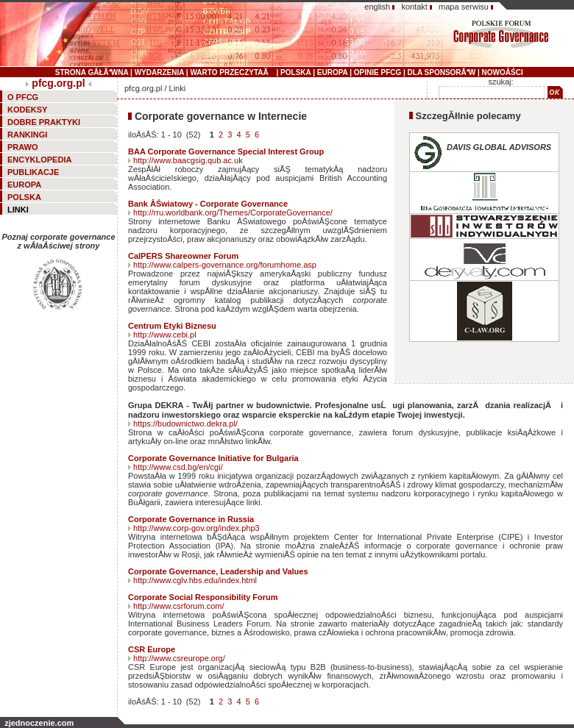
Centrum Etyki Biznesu (172, 326)
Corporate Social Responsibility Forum (203, 597)
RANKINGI (27, 135)
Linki (178, 88)
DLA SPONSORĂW (442, 72)
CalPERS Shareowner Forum (183, 256)
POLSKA (295, 72)
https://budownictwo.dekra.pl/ (185, 424)
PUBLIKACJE (33, 172)
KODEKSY (27, 110)
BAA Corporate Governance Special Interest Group (226, 151)
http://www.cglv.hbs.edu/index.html (195, 580)
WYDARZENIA (159, 72)
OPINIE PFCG (378, 72)
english (377, 7)
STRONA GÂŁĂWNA (92, 72)
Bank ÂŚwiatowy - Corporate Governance (208, 204)
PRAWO (23, 147)
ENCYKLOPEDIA (39, 160)
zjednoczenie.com (39, 723)
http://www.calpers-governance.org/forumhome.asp (225, 265)
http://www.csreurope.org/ (179, 658)
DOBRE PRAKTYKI (44, 122)
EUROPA (333, 72)
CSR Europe (152, 649)
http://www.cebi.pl (165, 335)
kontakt (414, 7)
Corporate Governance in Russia (191, 519)
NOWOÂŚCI (503, 72)
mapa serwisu (464, 7)
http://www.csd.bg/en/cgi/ (178, 467)
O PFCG (23, 97)
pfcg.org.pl (58, 83)
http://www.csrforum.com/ (178, 606)
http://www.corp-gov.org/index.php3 (196, 528)
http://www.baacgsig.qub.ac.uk (188, 160)
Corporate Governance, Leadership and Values (218, 571)
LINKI (18, 210)
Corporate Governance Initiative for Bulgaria (213, 458)
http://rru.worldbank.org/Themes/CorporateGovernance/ (233, 213)
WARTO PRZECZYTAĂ (232, 72)
